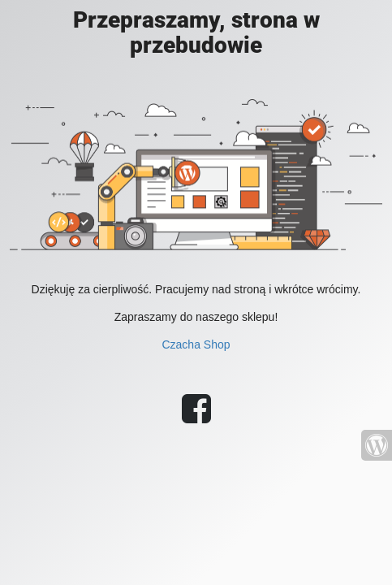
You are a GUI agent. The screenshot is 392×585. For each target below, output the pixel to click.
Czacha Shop (196, 344)
